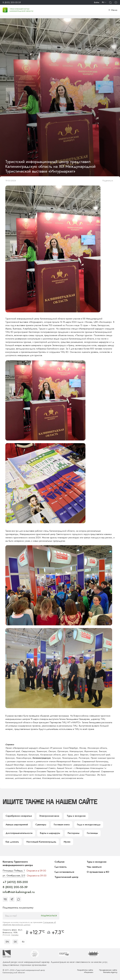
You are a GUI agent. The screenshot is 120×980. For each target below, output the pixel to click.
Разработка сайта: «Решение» (85, 972)
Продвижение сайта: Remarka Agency (108, 972)
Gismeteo (15, 936)
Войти (97, 2)
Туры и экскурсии (75, 816)
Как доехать (77, 834)
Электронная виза (48, 816)
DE (15, 943)
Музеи (47, 843)
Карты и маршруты (15, 834)
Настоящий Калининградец (21, 843)
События (60, 863)
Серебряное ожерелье (18, 816)
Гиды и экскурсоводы (59, 825)
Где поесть (61, 868)
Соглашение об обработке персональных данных (29, 924)
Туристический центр (67, 878)
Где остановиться (64, 873)
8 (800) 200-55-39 (12, 2)
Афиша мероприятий (103, 816)
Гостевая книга (32, 825)
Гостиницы (57, 834)
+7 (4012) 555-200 (15, 883)
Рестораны (39, 834)
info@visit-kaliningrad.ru (19, 893)
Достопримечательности (91, 825)
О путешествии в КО (98, 873)
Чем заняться (94, 868)
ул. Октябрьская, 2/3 (14, 876)
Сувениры (11, 825)
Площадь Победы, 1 (14, 871)
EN (7, 943)
